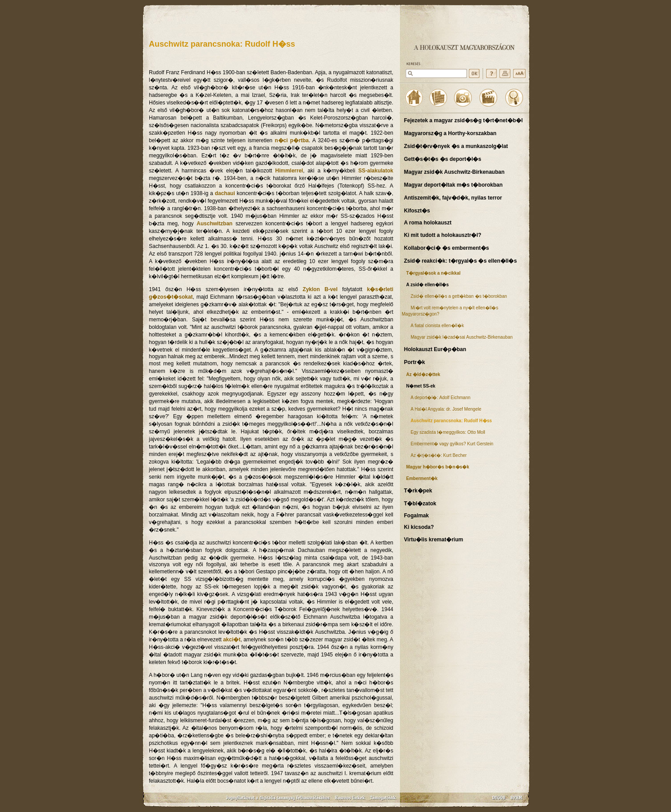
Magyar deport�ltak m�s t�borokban (453, 185)
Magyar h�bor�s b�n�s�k (438, 467)
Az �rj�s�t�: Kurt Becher (439, 455)
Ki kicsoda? (419, 527)
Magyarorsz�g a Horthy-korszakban (450, 133)
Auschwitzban (215, 224)
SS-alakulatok (376, 171)
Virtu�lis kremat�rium (433, 540)
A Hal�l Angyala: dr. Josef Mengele (446, 409)
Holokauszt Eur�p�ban (435, 349)
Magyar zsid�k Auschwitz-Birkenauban (454, 172)
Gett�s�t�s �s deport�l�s (443, 159)
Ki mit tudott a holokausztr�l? (443, 235)
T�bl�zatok (420, 504)
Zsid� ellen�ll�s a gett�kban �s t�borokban (459, 296)
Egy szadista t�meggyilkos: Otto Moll (448, 432)
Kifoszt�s (417, 211)
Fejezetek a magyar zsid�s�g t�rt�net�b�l (463, 120)
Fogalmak (416, 516)
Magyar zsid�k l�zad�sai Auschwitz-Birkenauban (462, 337)
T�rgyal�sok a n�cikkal (433, 273)
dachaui (225, 193)
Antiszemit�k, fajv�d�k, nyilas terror (453, 198)
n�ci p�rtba (292, 140)
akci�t (232, 640)
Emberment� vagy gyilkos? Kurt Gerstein (452, 444)
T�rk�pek (418, 491)
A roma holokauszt (428, 223)
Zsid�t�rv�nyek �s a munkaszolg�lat (456, 146)
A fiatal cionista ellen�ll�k (437, 326)
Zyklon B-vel (320, 289)
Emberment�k (422, 478)
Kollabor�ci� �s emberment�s (446, 248)
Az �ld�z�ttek (423, 374)
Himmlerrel (289, 171)
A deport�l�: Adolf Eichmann (441, 398)
